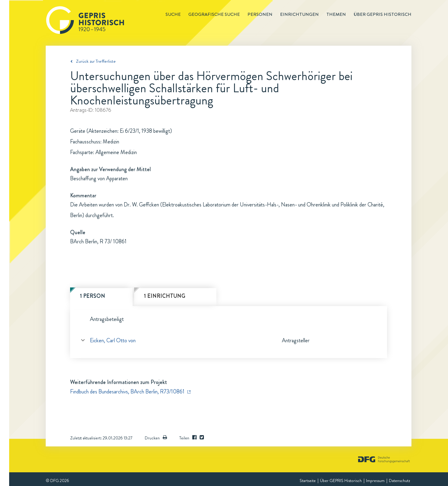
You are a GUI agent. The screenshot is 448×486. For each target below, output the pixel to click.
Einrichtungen (299, 14)
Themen (336, 14)
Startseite (308, 481)
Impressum (375, 481)
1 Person (92, 296)
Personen (260, 14)
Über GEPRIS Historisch (341, 481)
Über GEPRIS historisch (382, 14)
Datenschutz (399, 481)
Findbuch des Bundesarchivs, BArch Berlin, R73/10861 (127, 392)
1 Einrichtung (165, 296)
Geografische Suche (214, 14)
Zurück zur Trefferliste (96, 61)
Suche (173, 14)
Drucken (156, 438)
